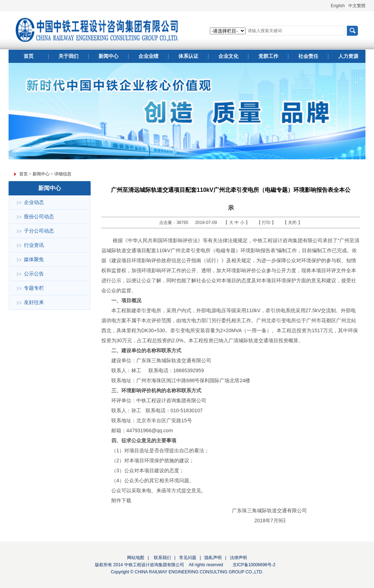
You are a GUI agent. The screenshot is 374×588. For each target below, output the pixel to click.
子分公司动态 (39, 231)
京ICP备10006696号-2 (254, 565)
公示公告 (34, 274)
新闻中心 (41, 174)
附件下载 (121, 500)
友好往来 (34, 302)
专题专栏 (34, 288)
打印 (267, 223)
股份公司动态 (39, 217)
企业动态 (34, 202)
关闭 (293, 223)
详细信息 (63, 174)
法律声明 (238, 558)
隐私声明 (213, 558)
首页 (24, 174)
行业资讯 (34, 245)
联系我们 (161, 558)
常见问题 (188, 558)
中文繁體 (357, 6)
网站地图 (136, 558)
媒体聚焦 (34, 260)
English (338, 6)
